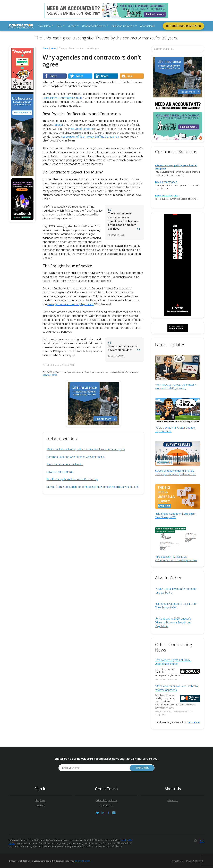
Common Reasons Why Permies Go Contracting (75, 457)
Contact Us (106, 806)
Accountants (148, 26)
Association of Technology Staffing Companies (90, 137)
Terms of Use (177, 861)
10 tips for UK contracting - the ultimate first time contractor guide (86, 449)
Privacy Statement (195, 861)
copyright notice (50, 375)
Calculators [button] (45, 26)
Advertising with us (106, 800)
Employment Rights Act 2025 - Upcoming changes (173, 662)
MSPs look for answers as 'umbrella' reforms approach (177, 688)
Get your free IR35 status (183, 26)
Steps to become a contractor (65, 464)
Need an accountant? (167, 195)
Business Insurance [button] (123, 26)
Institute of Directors (81, 129)
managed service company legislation (70, 304)
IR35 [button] (60, 26)
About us (173, 800)
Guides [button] (72, 26)
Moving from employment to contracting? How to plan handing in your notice (92, 487)
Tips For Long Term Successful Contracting (72, 479)
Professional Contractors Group (62, 98)
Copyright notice (83, 861)
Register (40, 800)
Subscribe (142, 768)
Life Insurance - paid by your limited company (176, 167)
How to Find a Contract (60, 472)
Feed (202, 841)
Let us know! (194, 722)
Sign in (40, 806)
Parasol (58, 125)
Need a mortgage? (166, 182)
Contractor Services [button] (94, 26)
